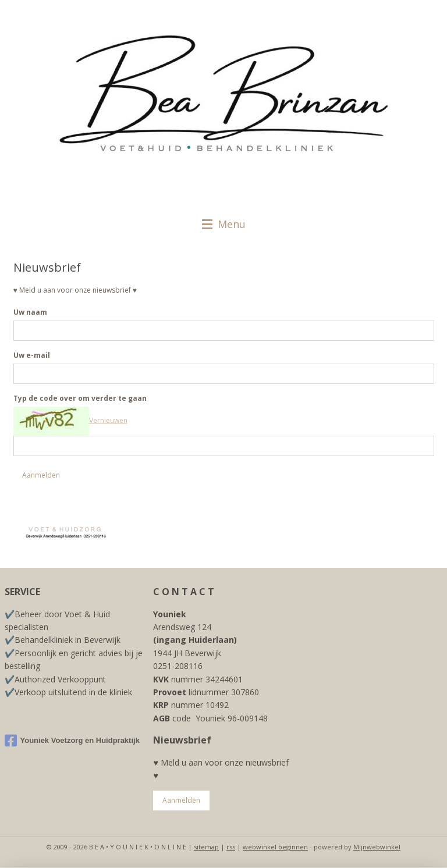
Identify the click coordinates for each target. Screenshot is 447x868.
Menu (224, 224)
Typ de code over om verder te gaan (80, 399)
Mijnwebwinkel (377, 847)
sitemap (206, 847)
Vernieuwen (108, 421)
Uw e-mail (32, 356)
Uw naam (30, 313)
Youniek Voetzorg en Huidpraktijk (72, 741)
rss (231, 847)
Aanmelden (41, 475)
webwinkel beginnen (275, 847)
